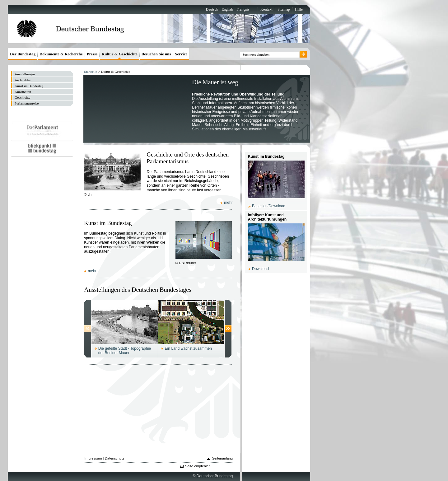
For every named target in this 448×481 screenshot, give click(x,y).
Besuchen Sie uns (156, 54)
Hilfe (299, 9)
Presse (92, 54)
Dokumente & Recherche (61, 54)
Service (181, 54)
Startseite (91, 72)
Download (260, 269)
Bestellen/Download (269, 206)
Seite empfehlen (198, 466)
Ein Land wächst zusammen (188, 348)
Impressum (93, 458)
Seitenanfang (223, 458)
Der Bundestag (23, 54)
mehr (228, 203)
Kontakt (266, 9)
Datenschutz (115, 458)
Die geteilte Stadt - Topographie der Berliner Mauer (125, 351)
